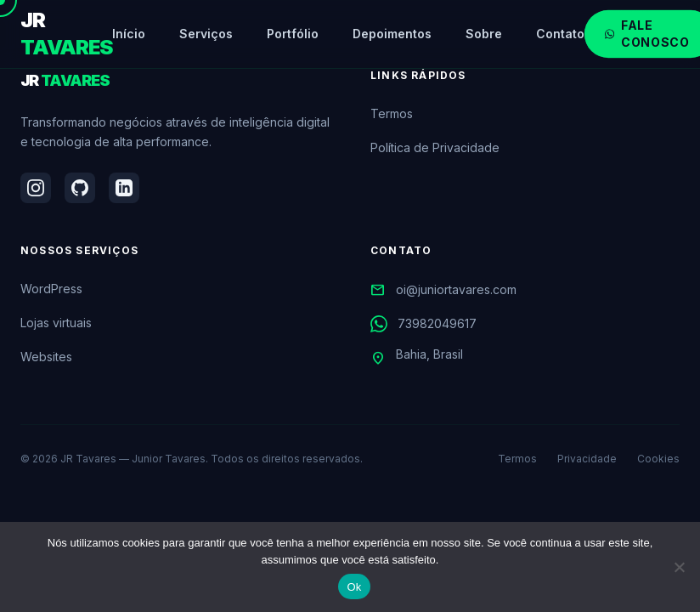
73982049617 (423, 324)
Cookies (658, 459)
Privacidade (587, 459)
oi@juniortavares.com (443, 290)
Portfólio (293, 34)
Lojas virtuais (56, 323)
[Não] (679, 567)
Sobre (484, 34)
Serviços (206, 34)
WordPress (51, 289)
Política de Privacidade (435, 147)
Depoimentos (392, 34)
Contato (560, 34)
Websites (46, 357)
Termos (392, 113)
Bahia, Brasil (417, 358)
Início (129, 34)
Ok (354, 587)
